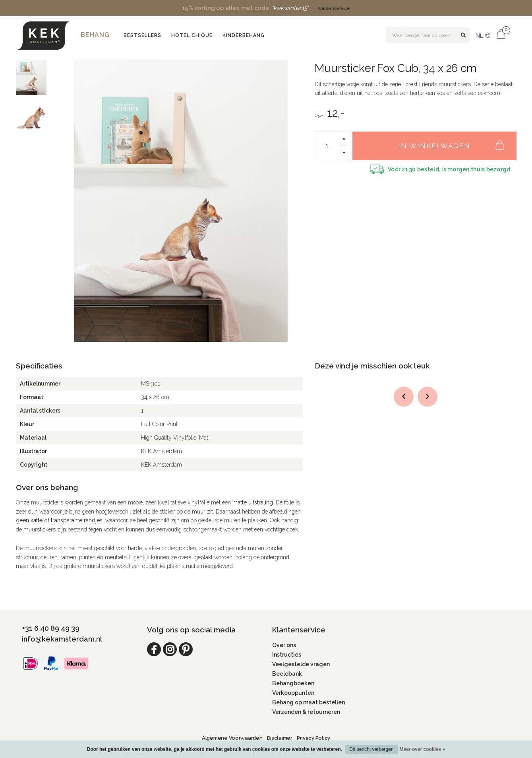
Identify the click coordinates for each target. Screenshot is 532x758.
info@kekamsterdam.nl (62, 639)
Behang (95, 35)
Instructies (287, 655)
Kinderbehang (244, 35)
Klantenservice (334, 9)
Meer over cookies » (423, 749)
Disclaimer (280, 738)
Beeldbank (287, 674)
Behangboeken (293, 683)
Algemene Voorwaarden (232, 738)
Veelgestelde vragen (301, 664)
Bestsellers (142, 35)
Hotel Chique (192, 35)
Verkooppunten (293, 693)
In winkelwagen (455, 142)
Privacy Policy (313, 738)
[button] (404, 397)
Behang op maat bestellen (309, 702)
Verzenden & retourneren (306, 712)
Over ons (284, 645)
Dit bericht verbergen (371, 749)
